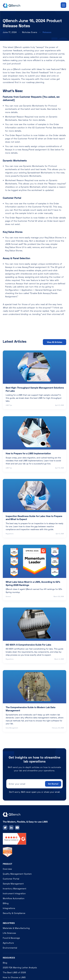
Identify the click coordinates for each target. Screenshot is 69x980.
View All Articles (55, 342)
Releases (47, 32)
